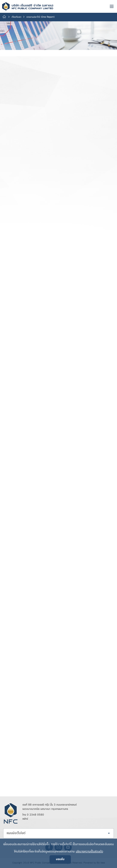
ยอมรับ (60, 859)
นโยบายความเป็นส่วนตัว (89, 851)
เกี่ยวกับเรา (16, 17)
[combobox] (58, 833)
